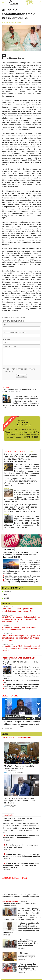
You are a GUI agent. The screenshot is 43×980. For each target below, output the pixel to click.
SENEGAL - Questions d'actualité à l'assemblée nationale (19, 767)
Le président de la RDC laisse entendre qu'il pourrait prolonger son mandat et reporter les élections (21, 648)
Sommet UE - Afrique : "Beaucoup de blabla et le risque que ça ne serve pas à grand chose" (21, 724)
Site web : (7, 339)
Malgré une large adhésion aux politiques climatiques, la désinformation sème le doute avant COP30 (20, 555)
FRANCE (6, 591)
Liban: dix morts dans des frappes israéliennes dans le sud (17, 820)
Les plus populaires (24, 737)
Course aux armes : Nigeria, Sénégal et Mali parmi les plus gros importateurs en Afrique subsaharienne (21, 638)
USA (4, 595)
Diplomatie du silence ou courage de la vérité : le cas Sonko (19, 391)
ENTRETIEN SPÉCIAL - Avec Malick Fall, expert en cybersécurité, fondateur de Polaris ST (21, 801)
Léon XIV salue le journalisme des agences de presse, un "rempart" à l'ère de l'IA (21, 577)
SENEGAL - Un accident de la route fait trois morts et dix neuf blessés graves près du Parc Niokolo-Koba (21, 619)
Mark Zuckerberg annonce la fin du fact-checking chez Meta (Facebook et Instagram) (21, 581)
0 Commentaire (7, 728)
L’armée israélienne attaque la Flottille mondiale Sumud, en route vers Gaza (18, 610)
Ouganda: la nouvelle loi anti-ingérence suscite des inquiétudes (20, 846)
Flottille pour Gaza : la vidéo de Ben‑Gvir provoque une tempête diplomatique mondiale (21, 855)
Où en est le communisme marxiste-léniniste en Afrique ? (27, 955)
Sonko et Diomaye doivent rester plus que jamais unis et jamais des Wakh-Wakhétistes (28, 943)
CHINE (5, 598)
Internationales (8, 815)
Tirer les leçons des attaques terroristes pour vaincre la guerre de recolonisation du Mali (28, 967)
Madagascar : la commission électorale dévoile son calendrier (19, 629)
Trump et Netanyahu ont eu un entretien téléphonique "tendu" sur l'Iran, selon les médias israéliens (21, 865)
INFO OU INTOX (8, 549)
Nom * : (6, 325)
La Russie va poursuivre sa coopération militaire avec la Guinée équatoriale (21, 837)
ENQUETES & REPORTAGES (15, 451)
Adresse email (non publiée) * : (15, 332)
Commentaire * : (9, 347)
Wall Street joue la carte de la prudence (21, 689)
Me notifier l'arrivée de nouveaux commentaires (19, 370)
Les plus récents (8, 737)
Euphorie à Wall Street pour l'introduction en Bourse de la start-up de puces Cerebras (21, 686)
